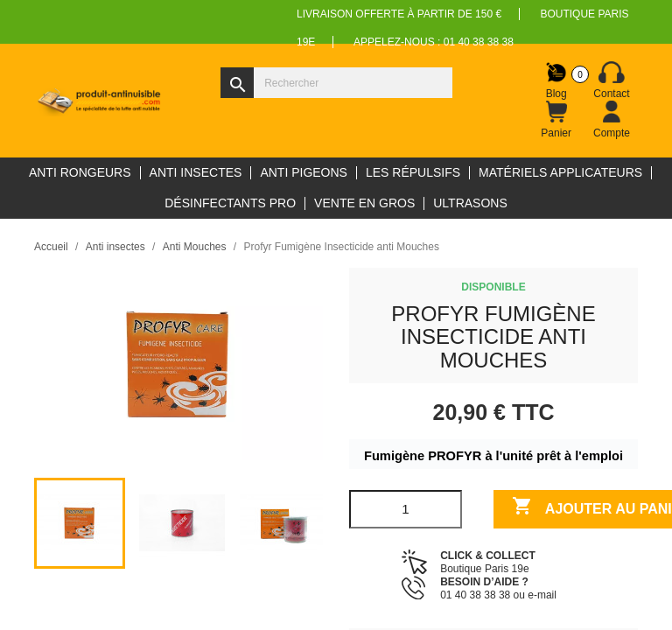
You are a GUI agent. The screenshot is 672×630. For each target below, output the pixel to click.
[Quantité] (406, 509)
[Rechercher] (336, 83)
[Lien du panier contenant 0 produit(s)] (556, 120)
